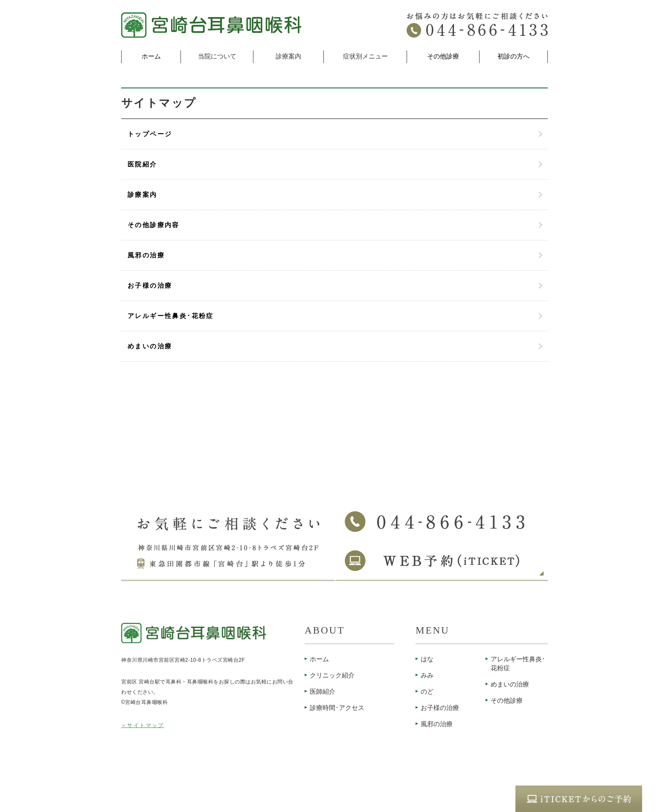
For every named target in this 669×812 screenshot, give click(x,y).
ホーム (151, 56)
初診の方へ (513, 56)
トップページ (150, 134)
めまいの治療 (150, 346)
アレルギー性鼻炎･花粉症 (171, 316)
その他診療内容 (154, 225)
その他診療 (443, 56)
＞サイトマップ (143, 725)
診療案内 (143, 195)
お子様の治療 (150, 286)
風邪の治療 (146, 255)
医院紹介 (143, 164)
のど (427, 692)
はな (427, 659)
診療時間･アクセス (337, 708)
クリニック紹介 (332, 675)
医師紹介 (323, 692)
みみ (427, 675)
